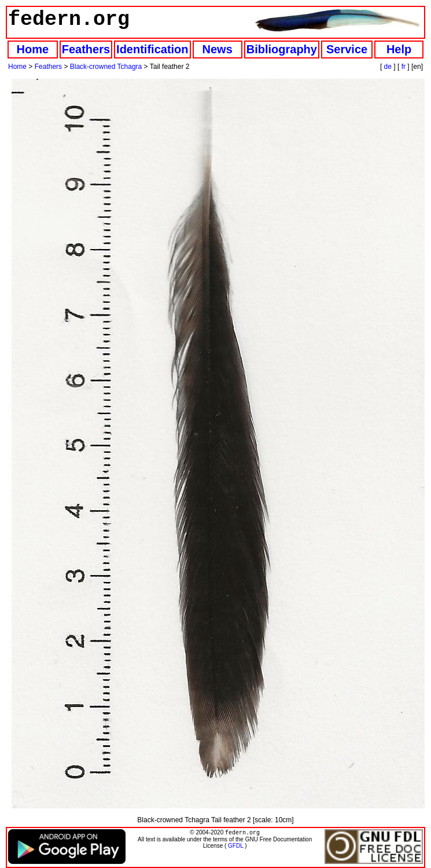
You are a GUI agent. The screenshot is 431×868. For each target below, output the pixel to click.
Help (399, 49)
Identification (152, 49)
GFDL (235, 847)
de (388, 67)
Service (347, 49)
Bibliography (282, 49)
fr (404, 67)
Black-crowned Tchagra (106, 67)
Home (33, 49)
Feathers (86, 49)
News (218, 49)
